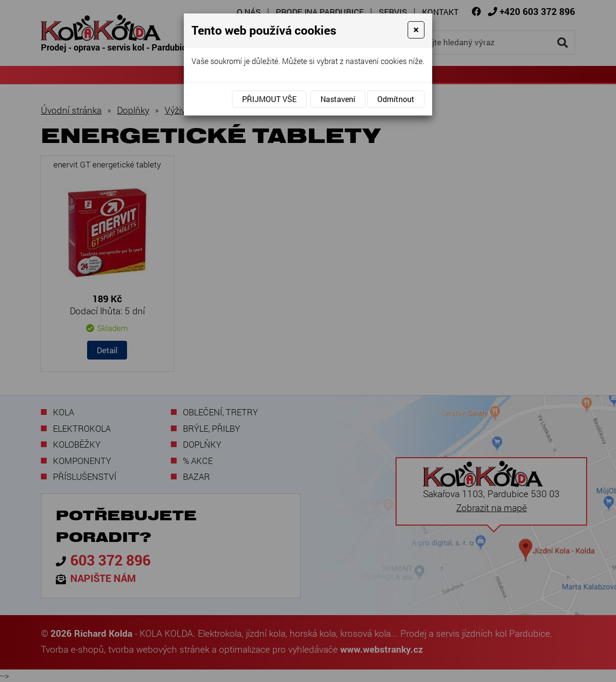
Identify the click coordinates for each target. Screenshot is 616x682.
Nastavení (338, 99)
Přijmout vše (269, 99)
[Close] (416, 30)
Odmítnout (396, 99)
